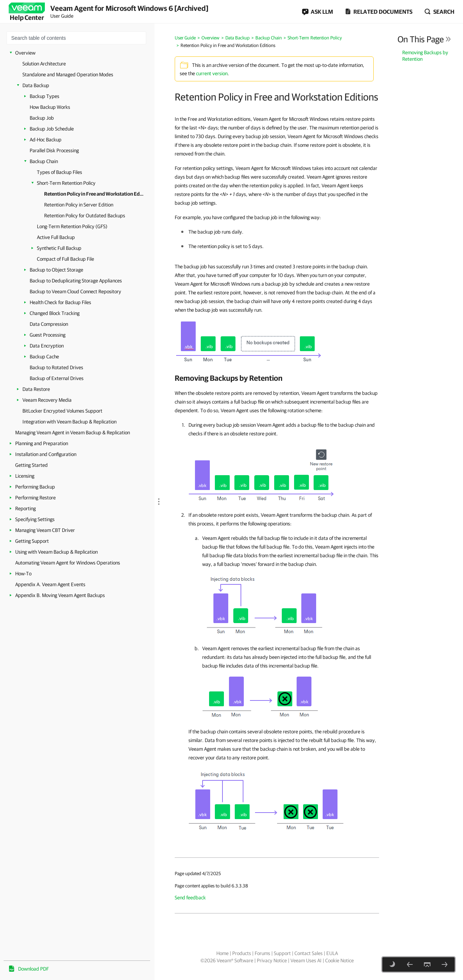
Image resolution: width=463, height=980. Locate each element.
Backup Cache (44, 357)
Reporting (26, 508)
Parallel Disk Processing (54, 150)
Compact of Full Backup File (65, 259)
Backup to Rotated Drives (56, 367)
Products (242, 953)
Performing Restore (35, 498)
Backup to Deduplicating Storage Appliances (76, 281)
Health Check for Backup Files (60, 302)
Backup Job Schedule (52, 129)
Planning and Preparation (42, 443)
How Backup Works (50, 107)
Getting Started (31, 465)
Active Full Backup (56, 237)
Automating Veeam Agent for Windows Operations (68, 563)
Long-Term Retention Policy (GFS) (72, 226)
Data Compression (49, 324)
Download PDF (33, 969)
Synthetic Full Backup (59, 248)
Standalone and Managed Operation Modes (68, 74)
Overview (25, 53)
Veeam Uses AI (306, 960)
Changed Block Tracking (55, 313)
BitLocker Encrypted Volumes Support (62, 411)
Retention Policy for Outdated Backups (85, 216)
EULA (332, 953)
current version (212, 73)
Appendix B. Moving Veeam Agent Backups (60, 595)
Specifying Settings (35, 519)
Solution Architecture (44, 64)
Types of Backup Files (60, 172)
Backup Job (42, 118)
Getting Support (32, 541)
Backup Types (44, 96)
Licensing (25, 476)
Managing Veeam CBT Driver (45, 530)
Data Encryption (47, 346)
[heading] (277, 378)
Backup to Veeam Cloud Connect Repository (75, 291)
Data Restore (36, 389)
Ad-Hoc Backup (46, 140)
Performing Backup (35, 487)
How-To (23, 574)
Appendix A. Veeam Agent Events (50, 584)
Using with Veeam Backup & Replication (56, 552)
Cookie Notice (339, 960)
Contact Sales (309, 953)
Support (282, 953)
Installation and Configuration (46, 454)
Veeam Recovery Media (47, 400)
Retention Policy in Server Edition (79, 205)
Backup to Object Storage (56, 270)
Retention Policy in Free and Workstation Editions (94, 194)
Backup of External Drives (57, 378)
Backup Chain (44, 161)
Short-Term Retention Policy (66, 183)
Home (222, 953)
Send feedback (190, 898)
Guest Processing (48, 335)
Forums (262, 953)
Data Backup (36, 85)
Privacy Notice (272, 960)
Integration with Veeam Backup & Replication (69, 422)
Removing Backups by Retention (425, 56)
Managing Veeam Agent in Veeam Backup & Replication (73, 433)
